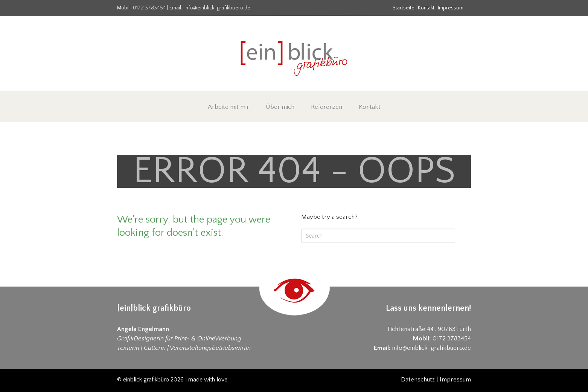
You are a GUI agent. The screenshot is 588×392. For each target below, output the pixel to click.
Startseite (404, 8)
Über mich (280, 107)
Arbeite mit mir (228, 107)
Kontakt (426, 8)
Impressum (451, 8)
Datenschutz (418, 380)
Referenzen (327, 107)
